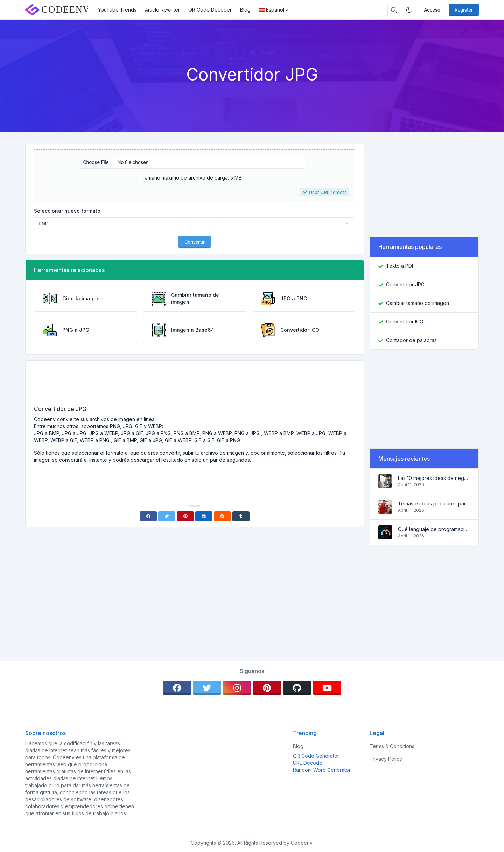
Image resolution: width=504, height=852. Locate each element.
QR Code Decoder (210, 10)
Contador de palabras (411, 340)
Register (464, 10)
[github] (297, 688)
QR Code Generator (316, 756)
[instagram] (237, 688)
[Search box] (394, 10)
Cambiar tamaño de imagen (418, 303)
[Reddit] (222, 516)
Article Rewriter (162, 10)
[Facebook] (148, 516)
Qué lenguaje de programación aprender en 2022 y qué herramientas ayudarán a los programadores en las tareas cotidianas (434, 529)
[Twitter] (167, 516)
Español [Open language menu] (272, 10)
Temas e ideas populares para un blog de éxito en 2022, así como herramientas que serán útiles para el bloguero (434, 504)
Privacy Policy (386, 759)
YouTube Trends (117, 10)
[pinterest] (267, 688)
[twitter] (207, 688)
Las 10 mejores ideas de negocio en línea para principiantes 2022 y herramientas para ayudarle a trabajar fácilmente (434, 478)
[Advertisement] (195, 385)
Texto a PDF (400, 266)
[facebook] (177, 688)
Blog (245, 10)
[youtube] (327, 688)
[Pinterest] (185, 516)
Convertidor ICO (405, 322)
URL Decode (308, 763)
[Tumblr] (241, 516)
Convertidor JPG (405, 284)
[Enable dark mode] (409, 10)
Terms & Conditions (392, 746)
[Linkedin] (204, 516)
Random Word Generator (322, 770)
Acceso (432, 10)
